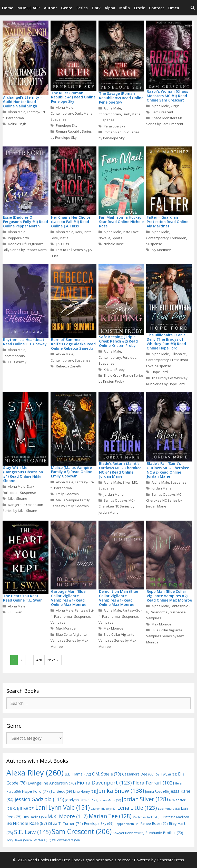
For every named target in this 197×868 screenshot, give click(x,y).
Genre (67, 8)
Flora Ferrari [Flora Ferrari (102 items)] (153, 783)
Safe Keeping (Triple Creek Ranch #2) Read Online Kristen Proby (118, 341)
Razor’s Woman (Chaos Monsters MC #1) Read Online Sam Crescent (167, 96)
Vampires (58, 622)
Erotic (139, 8)
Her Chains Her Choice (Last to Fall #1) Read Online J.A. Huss (71, 222)
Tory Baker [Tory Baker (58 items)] (17, 840)
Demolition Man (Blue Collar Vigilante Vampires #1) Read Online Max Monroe (119, 598)
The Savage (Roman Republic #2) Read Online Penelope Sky (121, 98)
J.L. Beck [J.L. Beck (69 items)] (61, 791)
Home (8, 8)
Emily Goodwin (67, 494)
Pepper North (18, 238)
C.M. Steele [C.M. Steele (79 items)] (107, 774)
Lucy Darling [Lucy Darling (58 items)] (35, 817)
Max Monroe (66, 628)
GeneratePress (170, 860)
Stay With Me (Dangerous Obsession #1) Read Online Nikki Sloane (23, 474)
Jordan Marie (114, 494)
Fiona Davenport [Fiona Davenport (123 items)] (104, 782)
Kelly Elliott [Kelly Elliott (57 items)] (24, 808)
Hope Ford (160, 372)
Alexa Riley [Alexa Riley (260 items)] (35, 773)
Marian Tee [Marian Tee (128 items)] (110, 816)
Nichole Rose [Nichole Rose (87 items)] (30, 823)
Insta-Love (131, 232)
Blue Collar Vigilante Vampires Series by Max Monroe (69, 640)
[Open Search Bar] (193, 8)
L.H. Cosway (17, 362)
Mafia (125, 8)
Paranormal (15, 118)
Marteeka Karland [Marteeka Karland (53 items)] (147, 817)
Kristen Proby (114, 370)
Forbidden (178, 238)
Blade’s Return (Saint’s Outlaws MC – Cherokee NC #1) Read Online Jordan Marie (120, 470)
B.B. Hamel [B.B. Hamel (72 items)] (78, 774)
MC (135, 482)
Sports (117, 238)
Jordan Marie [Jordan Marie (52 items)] (109, 800)
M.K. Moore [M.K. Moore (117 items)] (68, 816)
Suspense (58, 119)
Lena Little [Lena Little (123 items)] (137, 808)
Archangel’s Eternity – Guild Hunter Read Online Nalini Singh (23, 102)
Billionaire (178, 354)
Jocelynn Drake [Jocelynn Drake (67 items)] (81, 800)
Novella (104, 238)
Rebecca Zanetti (68, 366)
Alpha (110, 8)
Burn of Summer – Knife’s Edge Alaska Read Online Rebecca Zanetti (73, 344)
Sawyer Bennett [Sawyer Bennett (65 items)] (129, 833)
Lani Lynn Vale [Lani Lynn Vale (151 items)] (63, 807)
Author (50, 8)
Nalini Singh (17, 124)
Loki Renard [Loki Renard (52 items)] (169, 809)
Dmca (174, 8)
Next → (53, 660)
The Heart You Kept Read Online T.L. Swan (23, 598)
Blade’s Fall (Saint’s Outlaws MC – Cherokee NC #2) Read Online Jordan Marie (168, 470)
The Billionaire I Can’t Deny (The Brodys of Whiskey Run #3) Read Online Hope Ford (166, 341)
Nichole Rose (114, 244)
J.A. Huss (62, 244)
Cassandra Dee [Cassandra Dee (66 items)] (138, 774)
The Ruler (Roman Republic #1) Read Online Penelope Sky (73, 97)
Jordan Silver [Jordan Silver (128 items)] (145, 799)
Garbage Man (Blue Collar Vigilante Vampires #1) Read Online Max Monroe (69, 598)
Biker (127, 482)
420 (39, 660)
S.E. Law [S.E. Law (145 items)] (32, 832)
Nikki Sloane (18, 498)
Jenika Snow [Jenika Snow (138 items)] (121, 791)
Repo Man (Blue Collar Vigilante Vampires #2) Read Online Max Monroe (169, 596)
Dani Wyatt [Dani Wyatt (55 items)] (166, 774)
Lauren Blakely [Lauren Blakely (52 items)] (104, 809)
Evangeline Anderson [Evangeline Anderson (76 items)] (52, 783)
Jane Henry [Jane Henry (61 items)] (85, 792)
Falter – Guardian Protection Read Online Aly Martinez (168, 222)
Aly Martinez (161, 250)
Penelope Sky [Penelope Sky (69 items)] (99, 823)
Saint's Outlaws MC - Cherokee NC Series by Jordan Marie (117, 506)
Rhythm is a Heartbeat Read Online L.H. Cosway (25, 342)
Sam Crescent (162, 112)
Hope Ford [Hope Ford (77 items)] (36, 791)
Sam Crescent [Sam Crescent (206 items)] (82, 832)
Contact (157, 8)
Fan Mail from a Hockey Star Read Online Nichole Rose (121, 222)
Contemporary (62, 113)
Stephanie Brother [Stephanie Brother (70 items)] (164, 833)
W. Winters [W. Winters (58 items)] (40, 840)
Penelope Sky (67, 125)
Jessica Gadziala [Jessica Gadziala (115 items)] (39, 799)
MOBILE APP (29, 8)
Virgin (175, 106)
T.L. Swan (15, 612)
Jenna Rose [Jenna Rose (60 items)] (157, 792)
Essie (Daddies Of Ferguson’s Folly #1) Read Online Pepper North (26, 222)
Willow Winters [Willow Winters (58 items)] (66, 840)
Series (82, 8)
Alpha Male (17, 112)
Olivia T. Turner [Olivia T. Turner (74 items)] (65, 823)
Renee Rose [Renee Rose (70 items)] (154, 823)
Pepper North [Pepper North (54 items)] (127, 824)
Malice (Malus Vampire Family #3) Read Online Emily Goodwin (72, 472)
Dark (96, 8)
